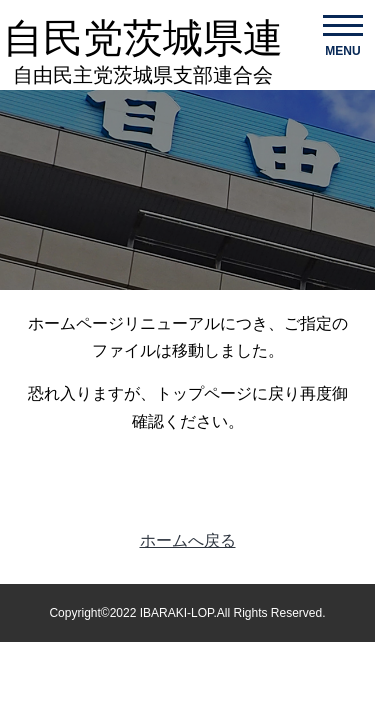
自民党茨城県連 (142, 51)
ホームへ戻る (188, 540)
